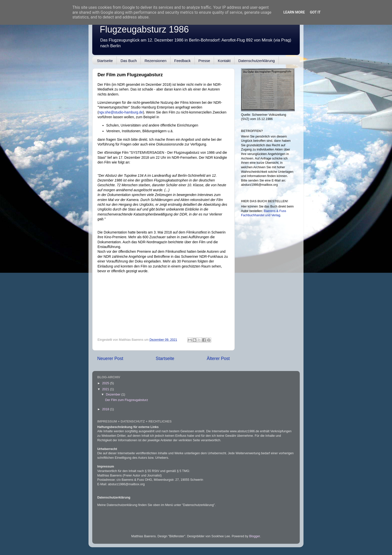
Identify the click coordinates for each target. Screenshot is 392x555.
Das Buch (129, 61)
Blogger (255, 536)
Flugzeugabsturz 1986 (144, 29)
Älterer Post (218, 358)
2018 (106, 409)
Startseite (105, 61)
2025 (106, 383)
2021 (106, 389)
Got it (315, 12)
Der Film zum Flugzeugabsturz (126, 400)
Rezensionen (155, 61)
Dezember (114, 394)
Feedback (182, 61)
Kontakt (224, 61)
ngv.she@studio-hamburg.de (121, 112)
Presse (204, 61)
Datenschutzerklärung (256, 61)
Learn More (294, 12)
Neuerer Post (110, 358)
